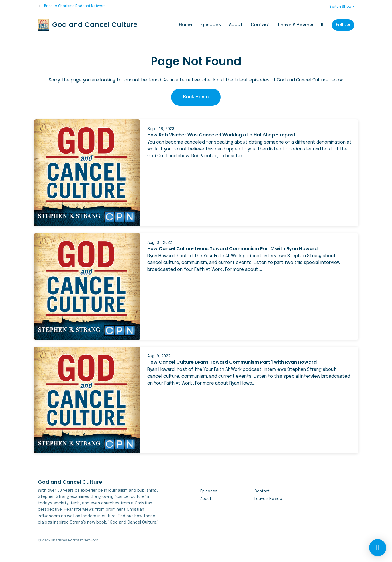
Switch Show (340, 6)
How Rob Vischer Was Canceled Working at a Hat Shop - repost (221, 135)
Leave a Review (296, 25)
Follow (343, 25)
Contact (260, 25)
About (236, 25)
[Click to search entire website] (322, 25)
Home (186, 25)
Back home (196, 97)
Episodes (211, 25)
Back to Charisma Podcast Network (75, 6)
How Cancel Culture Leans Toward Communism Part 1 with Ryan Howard (232, 362)
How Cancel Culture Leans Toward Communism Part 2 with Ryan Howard (232, 249)
